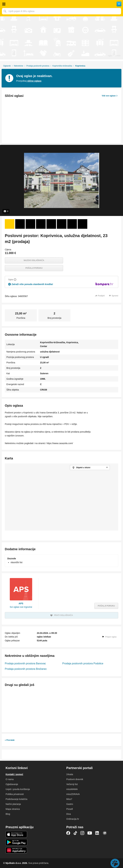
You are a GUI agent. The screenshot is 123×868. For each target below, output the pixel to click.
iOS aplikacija (16, 834)
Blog (8, 814)
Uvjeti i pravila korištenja (18, 789)
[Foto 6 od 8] (62, 224)
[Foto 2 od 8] (20, 224)
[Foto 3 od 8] (30, 224)
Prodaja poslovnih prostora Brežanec (26, 669)
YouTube (90, 833)
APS (21, 603)
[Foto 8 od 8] (82, 224)
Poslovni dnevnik (75, 779)
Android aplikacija (16, 842)
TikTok (75, 833)
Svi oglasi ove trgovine (21, 607)
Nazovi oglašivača (34, 260)
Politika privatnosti (15, 794)
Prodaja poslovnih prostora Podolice (83, 663)
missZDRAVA (73, 794)
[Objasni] (15, 280)
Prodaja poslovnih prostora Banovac (25, 663)
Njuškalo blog (105, 833)
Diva (69, 814)
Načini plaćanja (13, 804)
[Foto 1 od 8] (10, 224)
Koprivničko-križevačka (62, 66)
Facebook (68, 833)
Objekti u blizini (83, 468)
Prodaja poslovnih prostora (38, 66)
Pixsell (70, 809)
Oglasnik (7, 66)
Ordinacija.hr (73, 819)
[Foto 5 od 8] (51, 224)
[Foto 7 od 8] (72, 224)
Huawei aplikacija (16, 850)
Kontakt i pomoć (14, 774)
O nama (10, 779)
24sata (70, 774)
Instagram (82, 833)
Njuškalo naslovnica (61, 4)
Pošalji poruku (34, 268)
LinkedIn (97, 833)
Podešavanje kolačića (16, 799)
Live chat (115, 863)
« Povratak (10, 740)
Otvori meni (4, 4)
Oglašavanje (12, 784)
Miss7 (69, 799)
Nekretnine (19, 66)
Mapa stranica (13, 809)
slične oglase (34, 81)
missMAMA (72, 789)
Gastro (70, 804)
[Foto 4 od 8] (41, 224)
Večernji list (72, 784)
